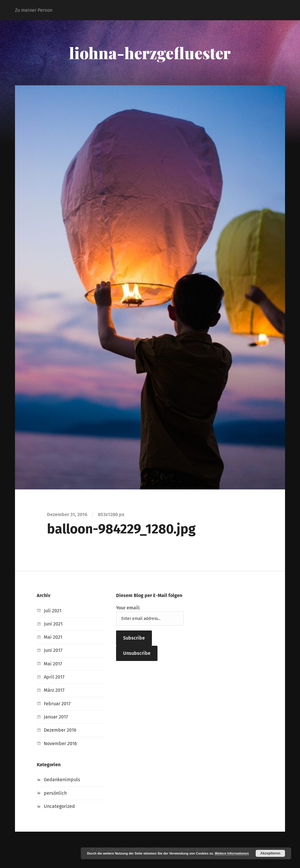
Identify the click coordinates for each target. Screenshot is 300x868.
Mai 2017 (53, 664)
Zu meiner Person (34, 10)
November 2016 (60, 744)
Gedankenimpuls (62, 780)
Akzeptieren (270, 853)
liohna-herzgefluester (150, 53)
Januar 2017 (56, 717)
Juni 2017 (53, 650)
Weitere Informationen (232, 853)
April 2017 (54, 677)
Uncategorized (59, 806)
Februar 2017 (57, 704)
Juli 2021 (53, 611)
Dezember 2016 (60, 730)
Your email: (128, 608)
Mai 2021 (53, 637)
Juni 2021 (53, 624)
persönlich (55, 793)
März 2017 (54, 690)
